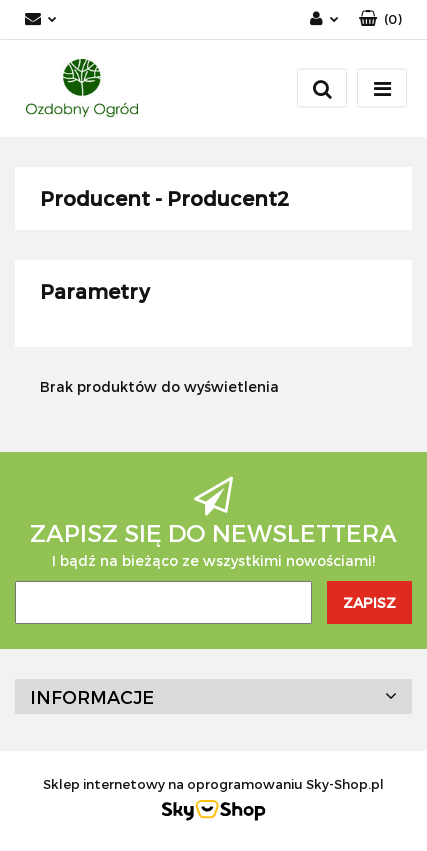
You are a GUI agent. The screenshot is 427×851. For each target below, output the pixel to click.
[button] (380, 19)
